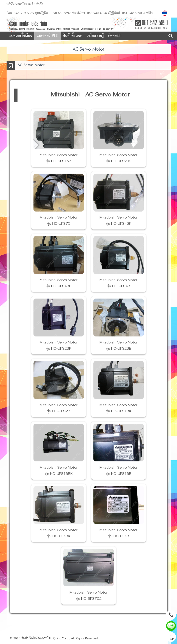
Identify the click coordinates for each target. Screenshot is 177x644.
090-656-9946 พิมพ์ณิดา (68, 13)
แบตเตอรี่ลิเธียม (20, 36)
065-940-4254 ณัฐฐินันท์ (103, 13)
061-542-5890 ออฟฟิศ (137, 13)
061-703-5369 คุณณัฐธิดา (32, 13)
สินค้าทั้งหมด (73, 36)
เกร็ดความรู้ (95, 36)
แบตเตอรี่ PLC (47, 36)
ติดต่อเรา (115, 36)
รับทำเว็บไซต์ (29, 638)
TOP (171, 637)
